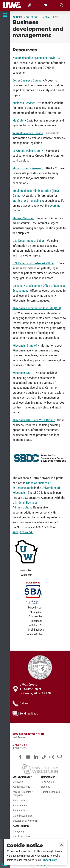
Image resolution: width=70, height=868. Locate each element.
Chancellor (18, 782)
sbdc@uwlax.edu (23, 532)
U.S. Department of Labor (28, 241)
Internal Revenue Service (28, 133)
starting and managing (27, 201)
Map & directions (21, 836)
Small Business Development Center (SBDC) (53, 17)
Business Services (24, 103)
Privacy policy (49, 860)
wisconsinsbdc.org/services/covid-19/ (36, 58)
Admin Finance (20, 800)
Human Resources (50, 792)
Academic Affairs (21, 787)
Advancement (20, 805)
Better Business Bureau (27, 80)
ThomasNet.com (23, 218)
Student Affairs (20, 811)
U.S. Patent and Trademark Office (33, 263)
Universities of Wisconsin (25, 821)
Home (17, 17)
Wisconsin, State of (25, 345)
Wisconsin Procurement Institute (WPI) (37, 308)
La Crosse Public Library (28, 151)
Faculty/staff (47, 782)
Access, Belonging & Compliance (23, 794)
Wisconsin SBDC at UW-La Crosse (34, 420)
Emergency (18, 831)
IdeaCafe (18, 120)
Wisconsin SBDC (23, 373)
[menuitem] (26, 783)
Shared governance (22, 816)
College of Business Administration (34, 17)
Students (45, 787)
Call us (20, 703)
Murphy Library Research (28, 168)
